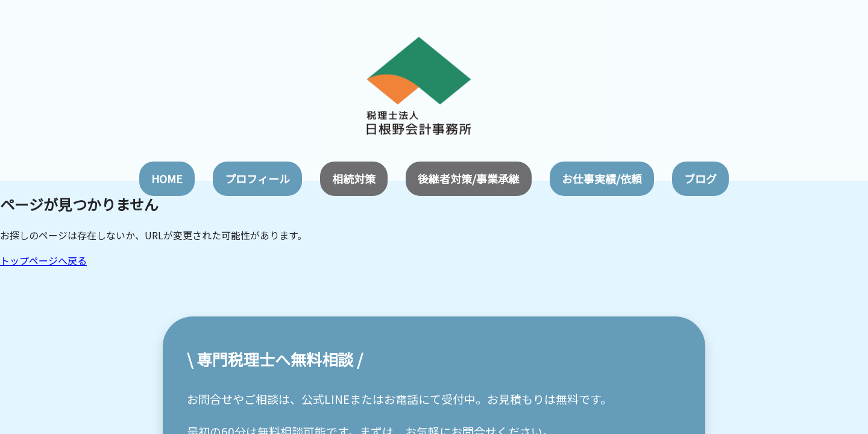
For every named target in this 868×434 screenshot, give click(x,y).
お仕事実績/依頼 (602, 178)
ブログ (700, 178)
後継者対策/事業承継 (469, 178)
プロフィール (257, 178)
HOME (167, 178)
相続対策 (354, 178)
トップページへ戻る (43, 260)
